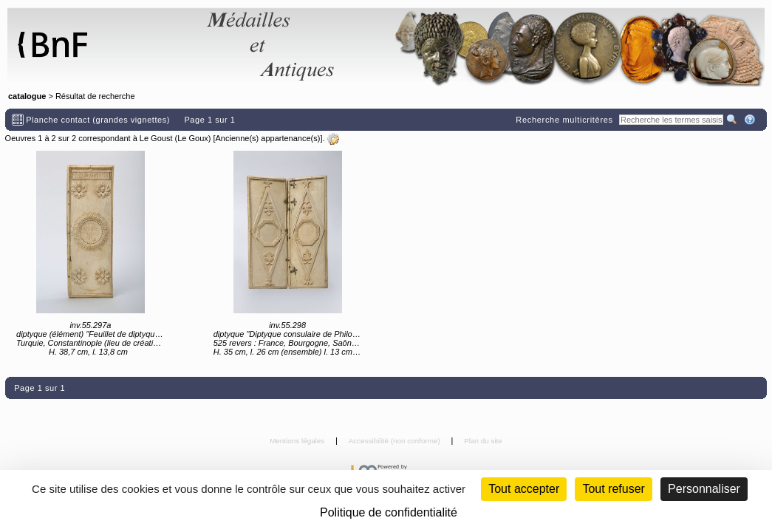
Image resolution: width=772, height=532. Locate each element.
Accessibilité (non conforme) (396, 441)
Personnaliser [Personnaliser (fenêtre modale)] (704, 489)
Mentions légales (298, 441)
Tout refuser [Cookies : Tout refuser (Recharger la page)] (613, 489)
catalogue (27, 96)
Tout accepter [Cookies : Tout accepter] (524, 489)
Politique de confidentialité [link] (389, 512)
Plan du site (483, 441)
